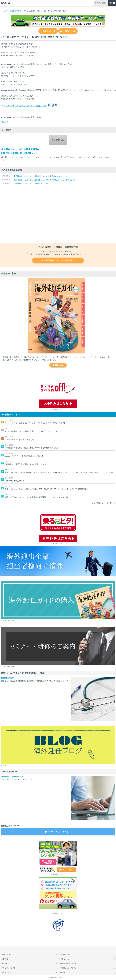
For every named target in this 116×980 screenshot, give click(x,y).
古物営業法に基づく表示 (68, 963)
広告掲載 (5, 959)
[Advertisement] (58, 214)
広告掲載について (58, 409)
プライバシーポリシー (9, 968)
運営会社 (5, 963)
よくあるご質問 (65, 954)
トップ (5, 11)
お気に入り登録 (69, 31)
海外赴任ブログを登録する (12, 777)
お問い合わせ (64, 959)
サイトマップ (6, 973)
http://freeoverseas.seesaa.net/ (16, 153)
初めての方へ (6, 954)
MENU (111, 3)
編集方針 (63, 973)
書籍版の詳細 (58, 365)
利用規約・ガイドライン (68, 968)
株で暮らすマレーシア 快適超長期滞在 (20, 149)
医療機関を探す (8, 678)
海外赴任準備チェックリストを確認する (58, 260)
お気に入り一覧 (49, 31)
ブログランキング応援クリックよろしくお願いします (25, 106)
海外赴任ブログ (16, 11)
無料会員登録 (102, 3)
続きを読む (6, 122)
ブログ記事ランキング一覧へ (103, 503)
